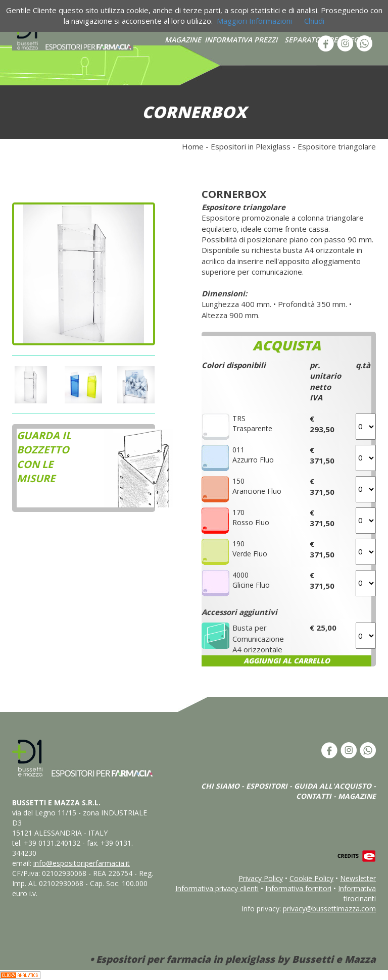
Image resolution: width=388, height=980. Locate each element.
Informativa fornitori (298, 888)
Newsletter (358, 878)
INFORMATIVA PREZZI (241, 40)
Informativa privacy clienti (217, 888)
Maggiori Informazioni (254, 21)
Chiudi (314, 21)
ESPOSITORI (267, 786)
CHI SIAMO (220, 786)
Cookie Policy (311, 878)
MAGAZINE (183, 40)
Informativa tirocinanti (357, 893)
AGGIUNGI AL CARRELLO (287, 661)
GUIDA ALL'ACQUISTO (333, 786)
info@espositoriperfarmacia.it (82, 863)
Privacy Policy (261, 878)
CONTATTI (314, 796)
